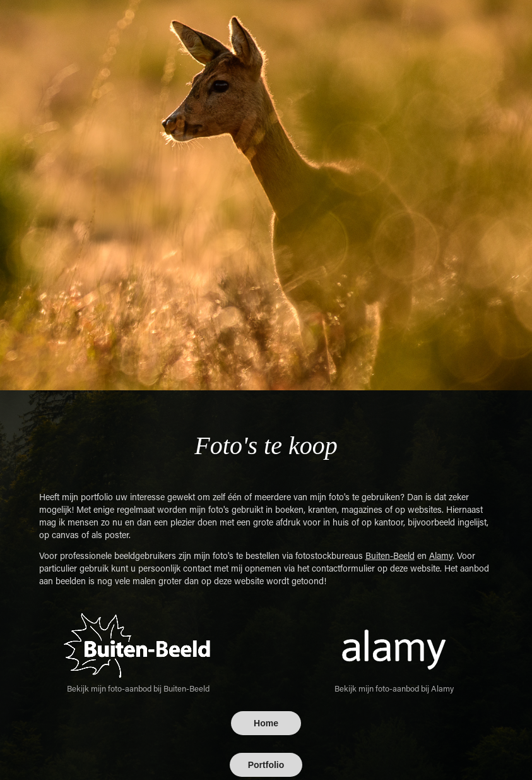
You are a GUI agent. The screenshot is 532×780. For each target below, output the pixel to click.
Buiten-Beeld (390, 555)
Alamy (441, 555)
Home (266, 723)
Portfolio (266, 765)
